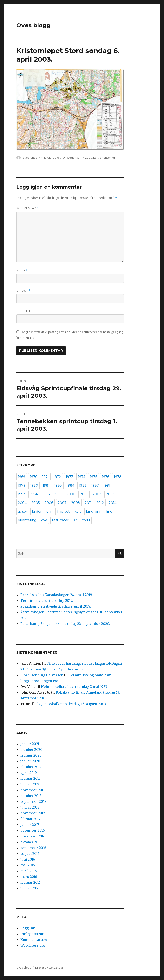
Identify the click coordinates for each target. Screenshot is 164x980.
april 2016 (29, 871)
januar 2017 (30, 825)
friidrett (63, 511)
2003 (89, 158)
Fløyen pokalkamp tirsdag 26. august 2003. (71, 704)
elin (49, 511)
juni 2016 (28, 859)
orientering (107, 158)
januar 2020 (30, 761)
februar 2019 (31, 778)
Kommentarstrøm (35, 940)
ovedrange (30, 158)
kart (96, 158)
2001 (84, 494)
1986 (83, 485)
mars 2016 (29, 877)
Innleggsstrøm (33, 934)
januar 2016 (30, 888)
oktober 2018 (31, 796)
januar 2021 (30, 744)
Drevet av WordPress (49, 968)
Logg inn (28, 928)
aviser (23, 511)
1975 (94, 477)
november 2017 (33, 813)
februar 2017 (30, 819)
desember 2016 (33, 830)
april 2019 (29, 773)
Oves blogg (34, 25)
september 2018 (33, 801)
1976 (106, 477)
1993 (22, 494)
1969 (22, 477)
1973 (70, 477)
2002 (97, 494)
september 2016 (33, 848)
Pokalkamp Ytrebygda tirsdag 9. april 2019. (56, 606)
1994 (34, 494)
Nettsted (24, 311)
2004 (22, 503)
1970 (34, 477)
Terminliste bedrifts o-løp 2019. (47, 601)
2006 (49, 503)
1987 (95, 485)
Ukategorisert (72, 158)
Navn (22, 270)
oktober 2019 (31, 767)
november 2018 (33, 790)
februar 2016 (31, 882)
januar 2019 (30, 784)
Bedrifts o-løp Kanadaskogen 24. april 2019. (57, 595)
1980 (34, 485)
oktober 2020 (31, 749)
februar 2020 (31, 755)
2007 (62, 503)
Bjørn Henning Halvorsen (42, 675)
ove (44, 520)
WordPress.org (33, 945)
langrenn (94, 511)
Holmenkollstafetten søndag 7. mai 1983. (74, 687)
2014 (113, 503)
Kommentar (28, 208)
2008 (76, 503)
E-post (23, 291)
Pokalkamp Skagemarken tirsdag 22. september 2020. (65, 624)
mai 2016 (28, 865)
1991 (107, 485)
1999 (58, 494)
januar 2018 (30, 807)
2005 (36, 503)
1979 (22, 485)
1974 (82, 477)
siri (76, 520)
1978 (118, 477)
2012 (100, 503)
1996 (46, 494)
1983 (58, 485)
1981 (46, 485)
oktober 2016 (31, 842)
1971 (46, 477)
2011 (88, 503)
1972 (57, 477)
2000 (71, 494)
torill (86, 520)
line (109, 511)
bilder (37, 511)
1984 (70, 485)
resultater (60, 520)
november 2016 (33, 836)
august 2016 (30, 854)
